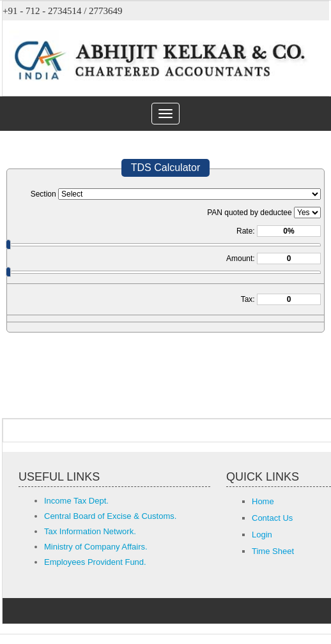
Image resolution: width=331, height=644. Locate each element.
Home (263, 501)
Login (262, 535)
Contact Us (272, 518)
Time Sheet (273, 551)
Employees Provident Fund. (95, 562)
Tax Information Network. (90, 531)
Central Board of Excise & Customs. (110, 516)
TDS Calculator (166, 168)
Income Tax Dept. (76, 501)
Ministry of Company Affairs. (96, 547)
